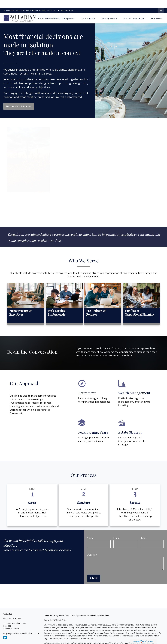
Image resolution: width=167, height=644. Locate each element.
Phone (143, 530)
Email (116, 530)
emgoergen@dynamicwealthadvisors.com (21, 625)
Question (92, 547)
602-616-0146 (65, 3)
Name (90, 530)
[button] (56, 10)
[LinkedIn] (161, 3)
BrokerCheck (104, 608)
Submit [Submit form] (94, 570)
